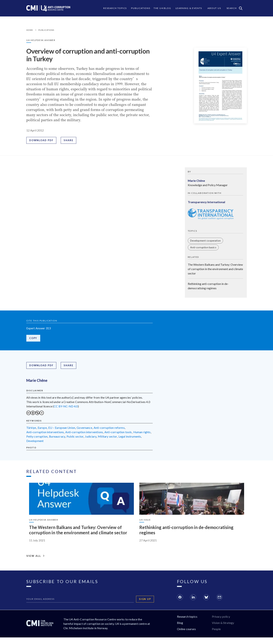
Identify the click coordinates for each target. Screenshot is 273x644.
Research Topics (115, 8)
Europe (42, 429)
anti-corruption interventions (45, 433)
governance (84, 429)
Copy (33, 339)
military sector (107, 437)
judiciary (91, 437)
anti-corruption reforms (109, 429)
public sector (75, 437)
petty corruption (37, 437)
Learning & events (189, 8)
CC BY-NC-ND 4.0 (66, 407)
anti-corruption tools (118, 433)
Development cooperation (205, 241)
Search (235, 8)
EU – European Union (62, 429)
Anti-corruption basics (203, 248)
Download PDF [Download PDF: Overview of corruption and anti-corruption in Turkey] (42, 140)
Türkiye (31, 429)
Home (30, 30)
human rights (142, 433)
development (35, 442)
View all (35, 562)
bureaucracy (57, 437)
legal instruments (130, 437)
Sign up (145, 605)
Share (69, 140)
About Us (214, 8)
